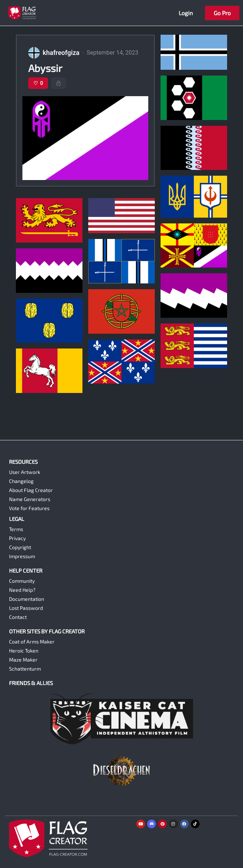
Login (186, 13)
